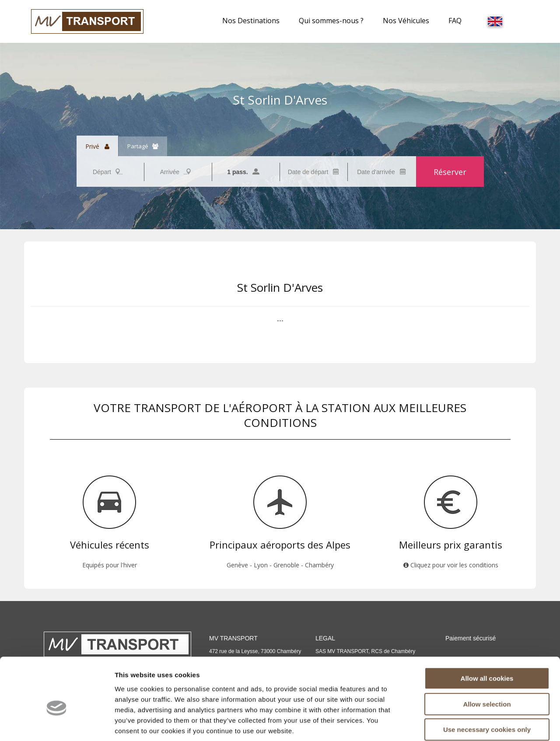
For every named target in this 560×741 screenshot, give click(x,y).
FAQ (455, 21)
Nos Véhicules (406, 21)
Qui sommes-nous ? (331, 21)
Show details (459, 724)
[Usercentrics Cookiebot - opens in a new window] (57, 724)
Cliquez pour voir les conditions (451, 565)
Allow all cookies (487, 634)
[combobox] (110, 172)
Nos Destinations (251, 21)
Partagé (143, 146)
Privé (97, 146)
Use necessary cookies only (487, 685)
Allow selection (487, 660)
